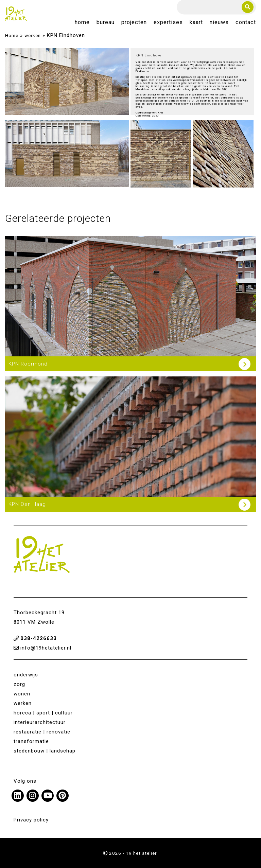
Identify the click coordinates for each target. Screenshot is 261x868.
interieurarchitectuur (40, 722)
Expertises (168, 23)
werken (33, 35)
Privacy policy (31, 820)
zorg (19, 684)
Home (82, 23)
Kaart (196, 23)
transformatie (31, 741)
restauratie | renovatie (42, 732)
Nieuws (219, 23)
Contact (246, 23)
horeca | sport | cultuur (43, 713)
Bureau (106, 23)
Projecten (134, 23)
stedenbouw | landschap (45, 751)
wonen (22, 694)
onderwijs (26, 675)
